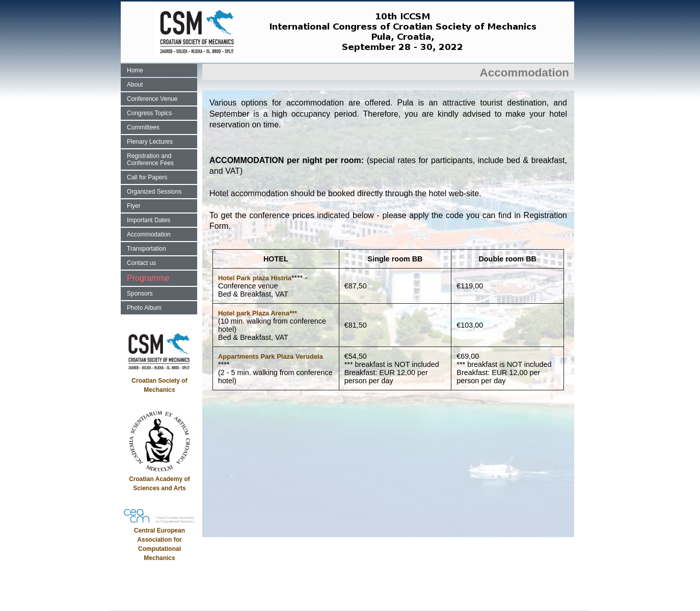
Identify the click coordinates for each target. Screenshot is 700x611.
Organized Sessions (154, 192)
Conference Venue (152, 99)
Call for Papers (147, 177)
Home (135, 70)
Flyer (134, 206)
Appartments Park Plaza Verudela (271, 356)
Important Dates (149, 220)
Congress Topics (150, 113)
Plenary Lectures (150, 142)
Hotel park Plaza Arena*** (258, 313)
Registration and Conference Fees (150, 160)
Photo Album (144, 308)
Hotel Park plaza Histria (255, 278)
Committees (143, 127)
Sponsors (140, 294)
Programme (148, 278)
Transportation (146, 249)
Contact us (141, 263)
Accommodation (149, 234)
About (135, 85)
